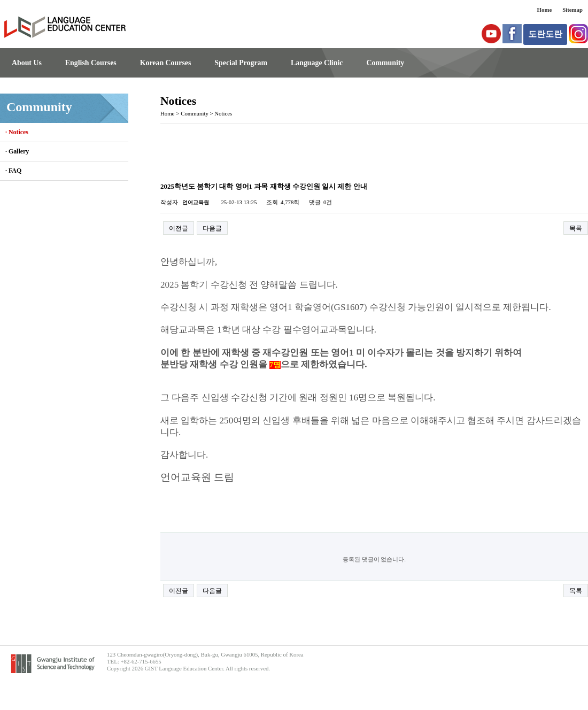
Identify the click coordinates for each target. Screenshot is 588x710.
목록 (576, 228)
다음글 (212, 228)
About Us (27, 63)
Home (545, 10)
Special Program (241, 63)
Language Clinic (317, 63)
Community (385, 63)
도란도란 (545, 34)
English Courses (91, 63)
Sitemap (572, 10)
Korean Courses (166, 63)
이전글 (179, 228)
